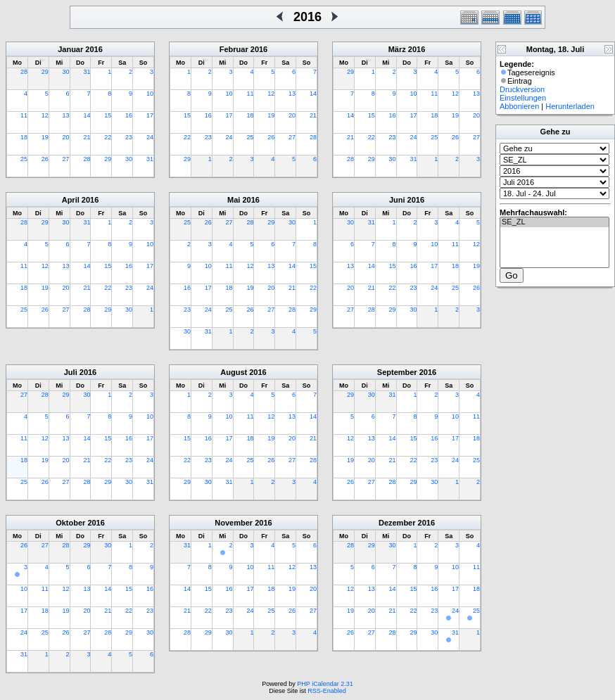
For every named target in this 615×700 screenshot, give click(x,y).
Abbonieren (519, 106)
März (397, 49)
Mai (234, 200)
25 (24, 159)
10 (150, 94)
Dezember (397, 523)
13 (66, 115)
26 (45, 159)
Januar (70, 49)
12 (45, 115)
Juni (397, 200)
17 (150, 115)
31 (87, 72)
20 (66, 137)
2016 (94, 49)
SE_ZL (554, 222)
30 (66, 72)
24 (150, 137)
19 (45, 137)
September (397, 372)
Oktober (70, 523)
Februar (234, 49)
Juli (71, 372)
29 (45, 72)
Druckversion (522, 89)
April (71, 200)
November (234, 523)
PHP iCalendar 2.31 (325, 684)
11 (24, 115)
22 (108, 137)
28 (24, 72)
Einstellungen (523, 98)
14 (87, 115)
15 (108, 115)
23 (129, 137)
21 (87, 137)
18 (24, 137)
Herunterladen (570, 106)
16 (129, 115)
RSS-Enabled (327, 691)
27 (66, 159)
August (234, 372)
